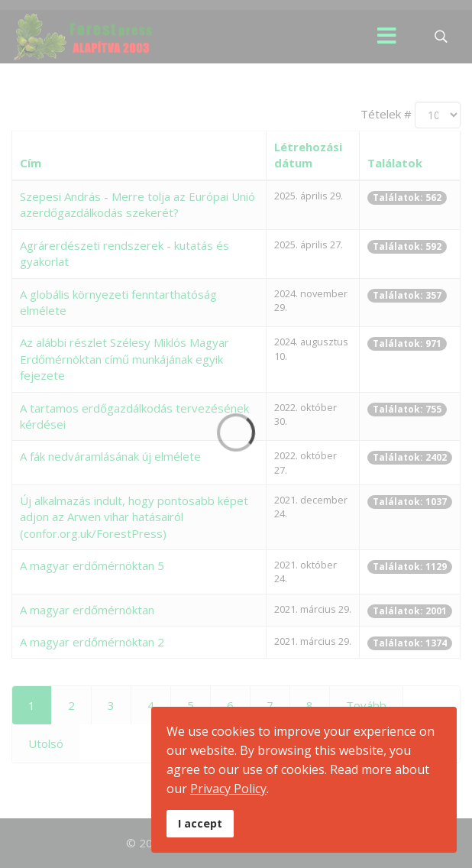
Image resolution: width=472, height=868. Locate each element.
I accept (200, 823)
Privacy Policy (228, 789)
